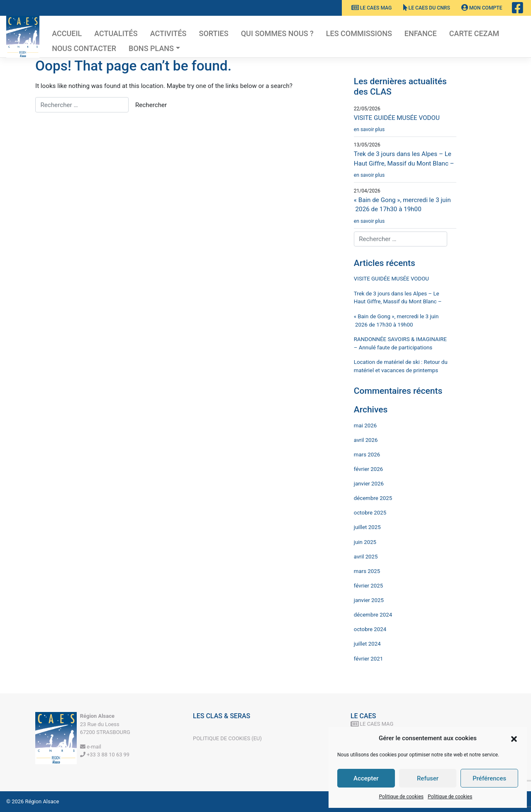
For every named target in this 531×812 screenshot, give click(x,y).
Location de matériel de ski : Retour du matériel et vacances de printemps (401, 366)
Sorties (214, 33)
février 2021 (368, 659)
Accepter (366, 778)
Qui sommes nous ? (277, 33)
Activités (168, 33)
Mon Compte (482, 8)
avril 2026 (366, 440)
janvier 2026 (369, 484)
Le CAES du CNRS (427, 8)
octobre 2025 (370, 513)
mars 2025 (367, 571)
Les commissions (359, 33)
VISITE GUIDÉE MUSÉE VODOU (405, 126)
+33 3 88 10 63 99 (105, 755)
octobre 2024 (370, 629)
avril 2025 (366, 557)
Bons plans (151, 48)
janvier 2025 (369, 600)
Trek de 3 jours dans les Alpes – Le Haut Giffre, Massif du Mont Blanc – (405, 166)
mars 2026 (367, 455)
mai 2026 (365, 426)
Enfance (421, 33)
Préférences (489, 778)
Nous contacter (84, 48)
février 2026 (368, 469)
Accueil (67, 33)
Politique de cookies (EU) (227, 738)
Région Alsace (42, 801)
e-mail (91, 747)
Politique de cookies (401, 797)
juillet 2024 (367, 644)
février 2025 (368, 586)
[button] (514, 738)
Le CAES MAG (372, 8)
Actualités (116, 33)
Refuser (428, 778)
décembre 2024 (373, 615)
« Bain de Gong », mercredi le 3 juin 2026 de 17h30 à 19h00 (405, 212)
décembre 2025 (373, 498)
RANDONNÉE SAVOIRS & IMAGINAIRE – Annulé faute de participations (400, 343)
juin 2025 (365, 542)
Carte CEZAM (474, 33)
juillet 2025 (367, 527)
